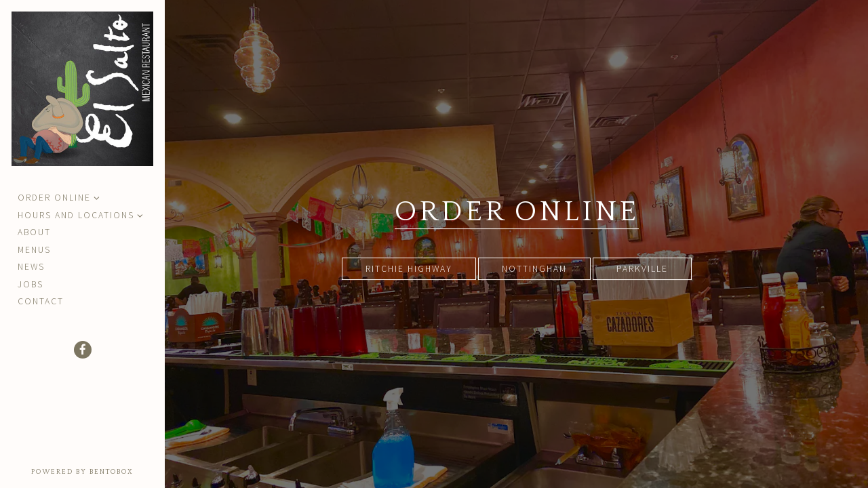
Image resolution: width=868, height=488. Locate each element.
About (34, 232)
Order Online (54, 198)
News (31, 267)
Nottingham (534, 269)
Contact (41, 301)
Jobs (31, 284)
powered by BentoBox (98, 471)
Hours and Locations (76, 215)
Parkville (642, 269)
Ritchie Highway (409, 269)
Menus (34, 250)
